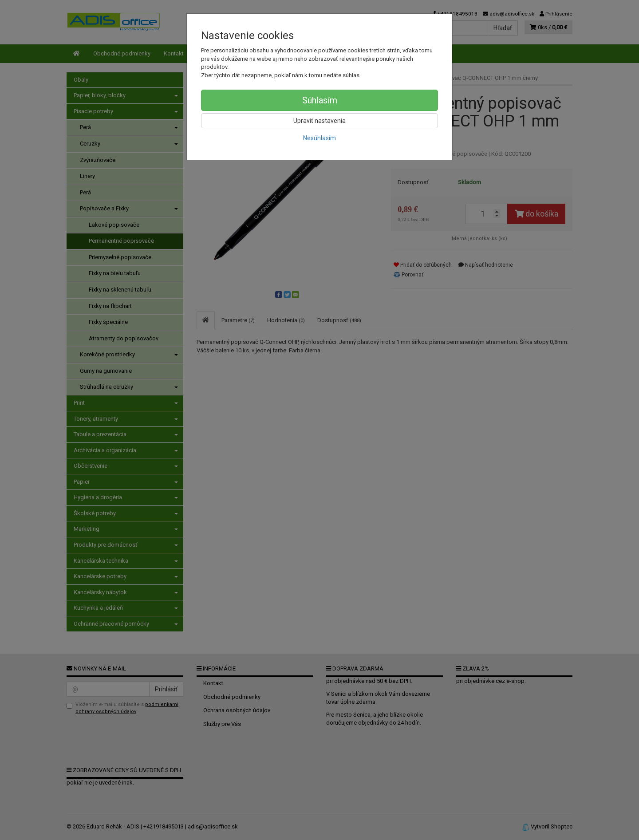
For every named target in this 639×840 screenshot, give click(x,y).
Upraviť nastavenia (319, 121)
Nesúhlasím (319, 138)
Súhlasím (320, 100)
